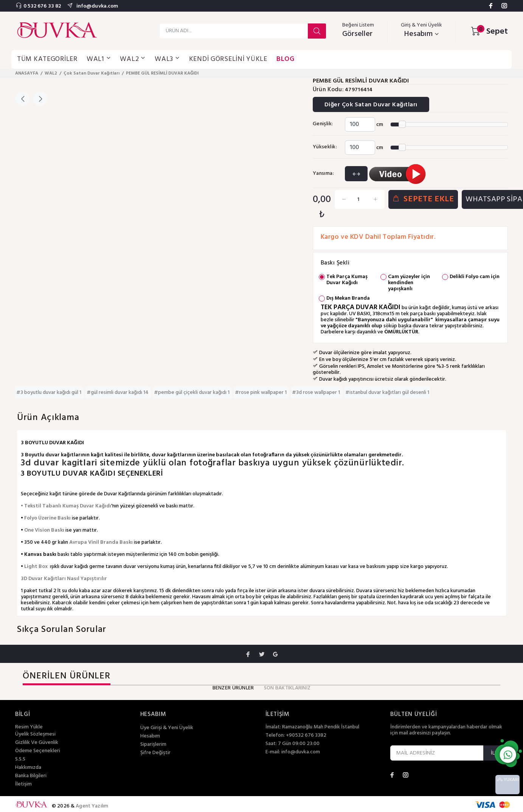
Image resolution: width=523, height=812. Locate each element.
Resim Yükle (29, 727)
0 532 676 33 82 (42, 6)
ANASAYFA (27, 73)
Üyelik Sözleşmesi (35, 734)
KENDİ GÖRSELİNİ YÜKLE (228, 59)
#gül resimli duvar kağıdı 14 (118, 393)
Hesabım (150, 736)
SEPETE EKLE (423, 199)
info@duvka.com (96, 6)
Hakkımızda (28, 768)
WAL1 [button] (99, 59)
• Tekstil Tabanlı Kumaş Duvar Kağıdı (66, 506)
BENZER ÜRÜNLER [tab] (233, 688)
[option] (44, 84)
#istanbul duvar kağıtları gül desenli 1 (387, 393)
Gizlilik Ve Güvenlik (37, 743)
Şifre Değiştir (155, 753)
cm (380, 125)
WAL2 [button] (133, 59)
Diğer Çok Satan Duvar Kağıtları (371, 105)
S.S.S (20, 759)
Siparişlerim (153, 745)
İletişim (23, 784)
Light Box (36, 567)
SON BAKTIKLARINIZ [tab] (287, 688)
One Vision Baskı (44, 530)
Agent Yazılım (92, 806)
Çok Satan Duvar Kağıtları (92, 73)
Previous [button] (22, 99)
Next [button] (40, 99)
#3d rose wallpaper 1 (317, 393)
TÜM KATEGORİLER (47, 59)
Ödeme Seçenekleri (38, 751)
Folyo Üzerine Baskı (47, 518)
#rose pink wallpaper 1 (261, 393)
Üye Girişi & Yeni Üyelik (167, 728)
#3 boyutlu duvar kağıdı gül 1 (49, 393)
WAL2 (51, 73)
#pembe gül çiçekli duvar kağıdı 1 (192, 393)
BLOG (286, 59)
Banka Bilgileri (31, 776)
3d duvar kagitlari (60, 463)
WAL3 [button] (167, 59)
